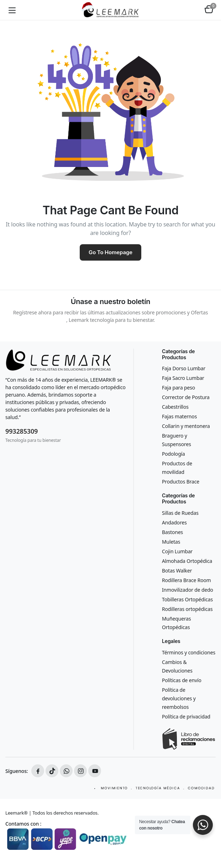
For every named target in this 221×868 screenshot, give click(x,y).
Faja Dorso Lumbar (184, 368)
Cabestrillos (175, 407)
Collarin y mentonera (186, 426)
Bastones (172, 532)
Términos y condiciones (189, 652)
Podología (173, 454)
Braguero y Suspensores (177, 440)
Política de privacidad (186, 717)
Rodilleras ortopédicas (187, 609)
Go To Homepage (111, 252)
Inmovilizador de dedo (188, 590)
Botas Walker (177, 571)
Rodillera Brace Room (186, 580)
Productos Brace (181, 482)
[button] (209, 10)
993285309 (22, 431)
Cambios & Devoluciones (177, 666)
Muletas (171, 542)
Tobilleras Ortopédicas (187, 599)
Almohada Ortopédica (187, 561)
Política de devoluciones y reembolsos (179, 698)
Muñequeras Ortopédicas (177, 623)
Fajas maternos (179, 416)
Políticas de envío (182, 680)
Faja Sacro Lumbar (183, 378)
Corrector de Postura (186, 397)
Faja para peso (178, 388)
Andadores (174, 522)
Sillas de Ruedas (180, 513)
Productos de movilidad (177, 468)
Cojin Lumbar (177, 551)
